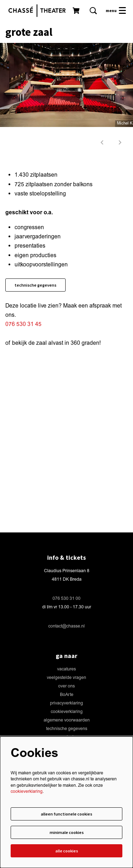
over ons (66, 686)
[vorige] (102, 142)
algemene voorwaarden (67, 720)
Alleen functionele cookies (66, 814)
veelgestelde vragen (66, 678)
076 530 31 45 (23, 324)
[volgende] (120, 142)
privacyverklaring (66, 703)
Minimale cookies (67, 832)
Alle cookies (67, 851)
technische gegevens (35, 285)
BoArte (67, 695)
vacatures (66, 669)
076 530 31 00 (66, 599)
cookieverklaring (67, 712)
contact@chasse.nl (66, 626)
